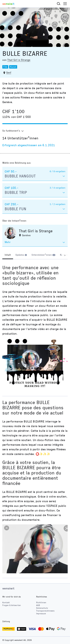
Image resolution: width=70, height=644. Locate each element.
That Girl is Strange (19, 60)
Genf (9, 73)
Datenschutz (42, 608)
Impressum (41, 614)
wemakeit (8, 588)
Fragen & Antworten (12, 605)
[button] (59, 4)
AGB (38, 605)
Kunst (13, 67)
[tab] (8, 255)
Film (5, 67)
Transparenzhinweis (45, 611)
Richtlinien (41, 603)
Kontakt (6, 603)
